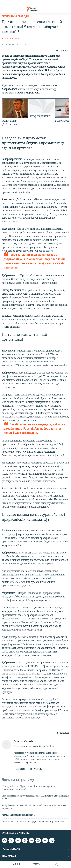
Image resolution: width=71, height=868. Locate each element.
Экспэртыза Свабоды (15, 17)
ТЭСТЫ (37, 864)
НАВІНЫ (16, 864)
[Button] (63, 51)
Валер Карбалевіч (11, 39)
